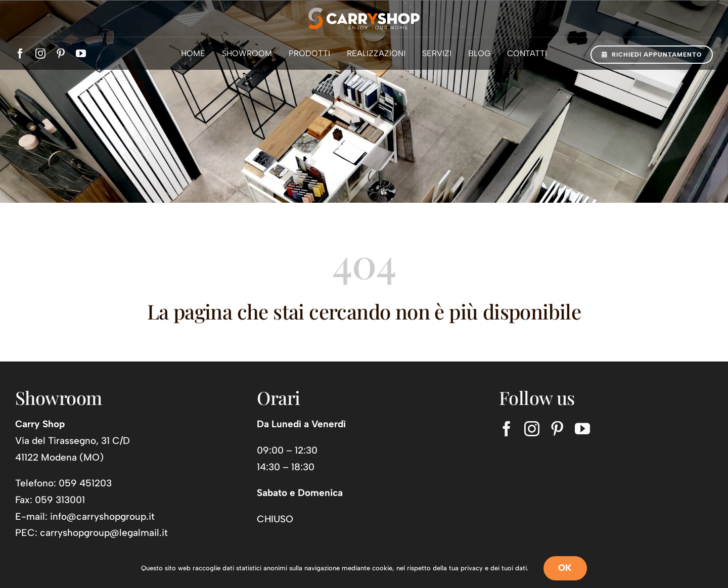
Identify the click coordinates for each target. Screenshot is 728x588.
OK (565, 568)
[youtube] (81, 54)
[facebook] (20, 54)
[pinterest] (61, 54)
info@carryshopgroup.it (102, 516)
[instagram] (40, 54)
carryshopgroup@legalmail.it (104, 533)
